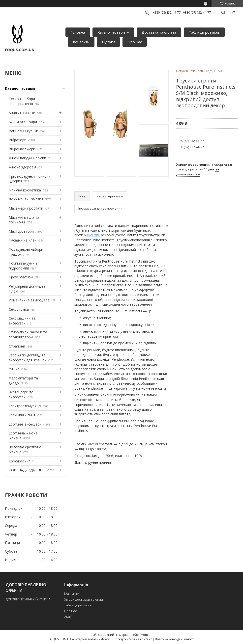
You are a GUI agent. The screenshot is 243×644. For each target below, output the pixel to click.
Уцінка (14, 369)
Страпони (17, 346)
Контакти (81, 42)
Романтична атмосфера (29, 300)
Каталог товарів (111, 32)
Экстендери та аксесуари (21, 394)
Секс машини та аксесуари (22, 321)
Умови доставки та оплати (85, 599)
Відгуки (108, 42)
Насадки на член (23, 240)
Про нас (135, 42)
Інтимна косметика (25, 190)
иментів (92, 235)
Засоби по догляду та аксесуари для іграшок (28, 358)
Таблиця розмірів (204, 32)
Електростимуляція (25, 406)
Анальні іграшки (22, 113)
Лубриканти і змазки (26, 199)
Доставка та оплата (159, 32)
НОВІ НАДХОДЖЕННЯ (27, 470)
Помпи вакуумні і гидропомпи (23, 266)
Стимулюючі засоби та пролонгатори (28, 335)
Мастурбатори (21, 231)
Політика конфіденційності (175, 639)
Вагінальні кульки (23, 131)
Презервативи (21, 277)
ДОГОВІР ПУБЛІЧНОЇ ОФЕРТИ (28, 599)
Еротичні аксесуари (25, 424)
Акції (68, 617)
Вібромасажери (22, 149)
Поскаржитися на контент (133, 639)
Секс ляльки (19, 309)
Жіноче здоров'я (22, 167)
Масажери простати (26, 208)
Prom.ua (146, 635)
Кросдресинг (19, 461)
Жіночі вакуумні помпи (27, 158)
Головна (78, 32)
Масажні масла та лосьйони (24, 220)
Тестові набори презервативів (22, 101)
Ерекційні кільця (22, 415)
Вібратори (17, 140)
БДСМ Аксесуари (23, 122)
